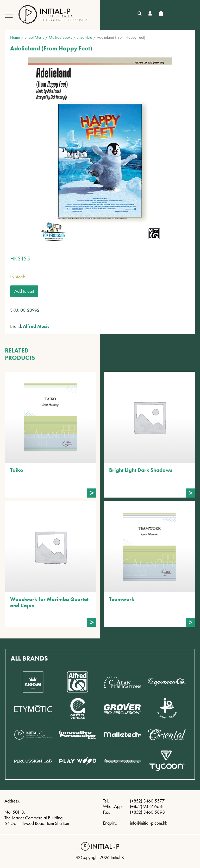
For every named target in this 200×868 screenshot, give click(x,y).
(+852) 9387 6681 (147, 806)
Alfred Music (36, 326)
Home (15, 37)
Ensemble (84, 37)
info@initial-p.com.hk (149, 823)
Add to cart (24, 291)
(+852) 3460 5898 (147, 812)
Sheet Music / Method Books (48, 37)
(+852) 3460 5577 (147, 801)
